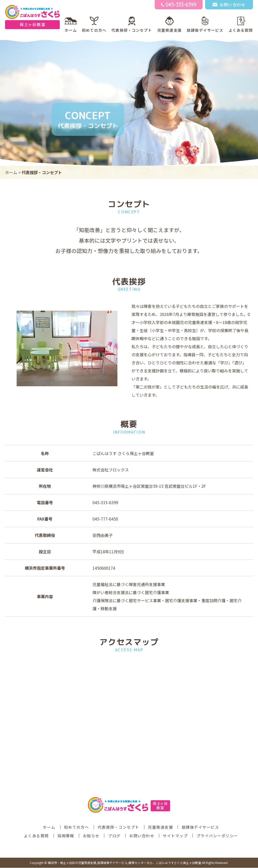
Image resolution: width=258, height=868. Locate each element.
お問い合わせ (142, 836)
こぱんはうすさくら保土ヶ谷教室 (124, 863)
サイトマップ (175, 836)
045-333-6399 (105, 503)
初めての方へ (94, 30)
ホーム (71, 30)
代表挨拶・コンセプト (132, 30)
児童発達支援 (169, 30)
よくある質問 (241, 30)
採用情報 (66, 836)
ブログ (114, 836)
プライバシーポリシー (217, 836)
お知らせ (91, 836)
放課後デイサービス (205, 30)
